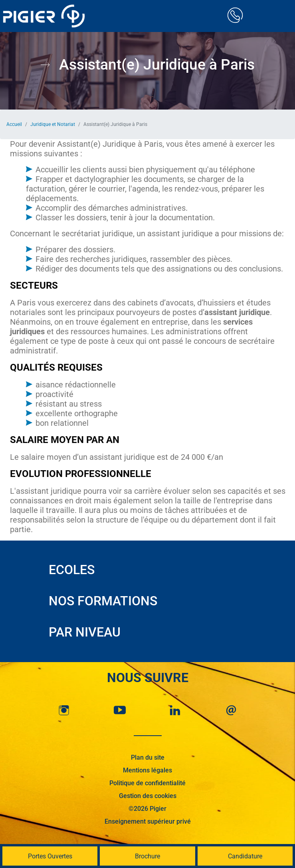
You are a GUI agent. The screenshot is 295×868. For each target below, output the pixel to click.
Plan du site (148, 757)
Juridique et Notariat (53, 124)
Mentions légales (147, 770)
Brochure (147, 856)
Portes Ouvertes (50, 856)
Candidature (245, 856)
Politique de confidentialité (147, 783)
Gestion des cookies (148, 796)
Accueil (14, 124)
